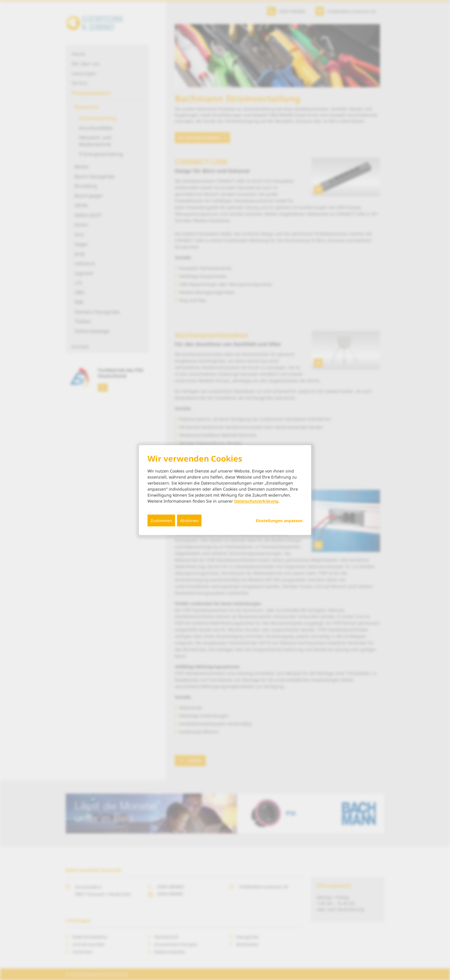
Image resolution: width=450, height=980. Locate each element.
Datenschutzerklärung (256, 501)
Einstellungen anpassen (279, 520)
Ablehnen (189, 520)
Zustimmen (161, 520)
